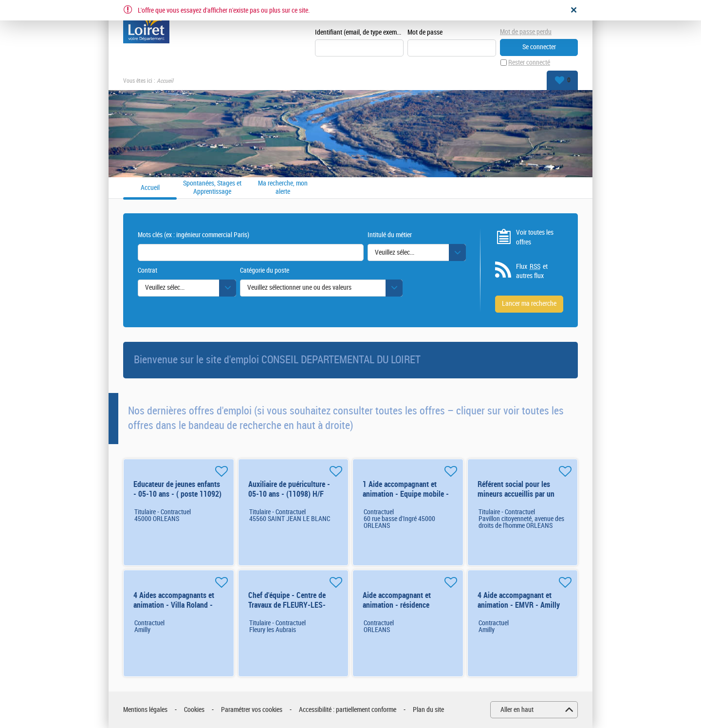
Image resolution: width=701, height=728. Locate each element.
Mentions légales (145, 710)
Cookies (194, 710)
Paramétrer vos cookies (252, 710)
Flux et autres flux (532, 271)
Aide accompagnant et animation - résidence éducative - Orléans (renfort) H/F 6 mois (406, 610)
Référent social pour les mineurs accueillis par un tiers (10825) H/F (516, 494)
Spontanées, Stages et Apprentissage (212, 188)
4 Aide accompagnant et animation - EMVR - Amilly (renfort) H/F (519, 605)
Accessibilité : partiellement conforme (348, 710)
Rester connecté (529, 63)
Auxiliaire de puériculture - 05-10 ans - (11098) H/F (289, 489)
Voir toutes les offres (535, 237)
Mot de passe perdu (526, 32)
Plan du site (428, 710)
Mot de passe (425, 32)
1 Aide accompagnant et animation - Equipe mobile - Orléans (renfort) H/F (406, 494)
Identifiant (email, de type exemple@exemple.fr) (359, 32)
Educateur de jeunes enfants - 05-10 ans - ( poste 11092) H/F (177, 494)
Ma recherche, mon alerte (283, 188)
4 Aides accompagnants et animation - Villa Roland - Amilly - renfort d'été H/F (174, 605)
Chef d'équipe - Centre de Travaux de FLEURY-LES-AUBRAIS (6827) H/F (287, 605)
